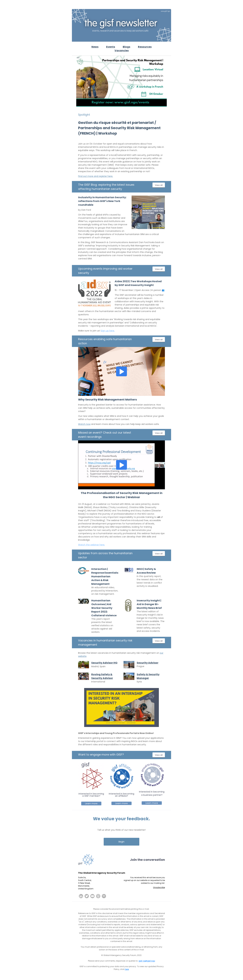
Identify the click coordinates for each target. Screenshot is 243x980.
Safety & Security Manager (148, 676)
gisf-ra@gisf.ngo (147, 961)
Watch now (84, 424)
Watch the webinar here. (92, 545)
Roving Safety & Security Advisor (102, 676)
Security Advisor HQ (104, 663)
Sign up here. (108, 331)
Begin (122, 842)
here (127, 969)
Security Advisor (148, 663)
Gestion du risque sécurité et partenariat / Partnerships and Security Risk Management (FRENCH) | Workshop (119, 128)
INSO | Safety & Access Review (146, 571)
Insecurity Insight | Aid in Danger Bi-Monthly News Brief (149, 604)
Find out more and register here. (96, 176)
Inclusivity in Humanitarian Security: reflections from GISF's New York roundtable (102, 201)
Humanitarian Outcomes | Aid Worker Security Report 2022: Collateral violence (104, 608)
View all (159, 185)
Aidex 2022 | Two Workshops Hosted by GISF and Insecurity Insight (138, 283)
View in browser (164, 4)
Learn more (91, 803)
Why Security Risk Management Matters (107, 399)
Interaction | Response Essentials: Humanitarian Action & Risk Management (105, 576)
